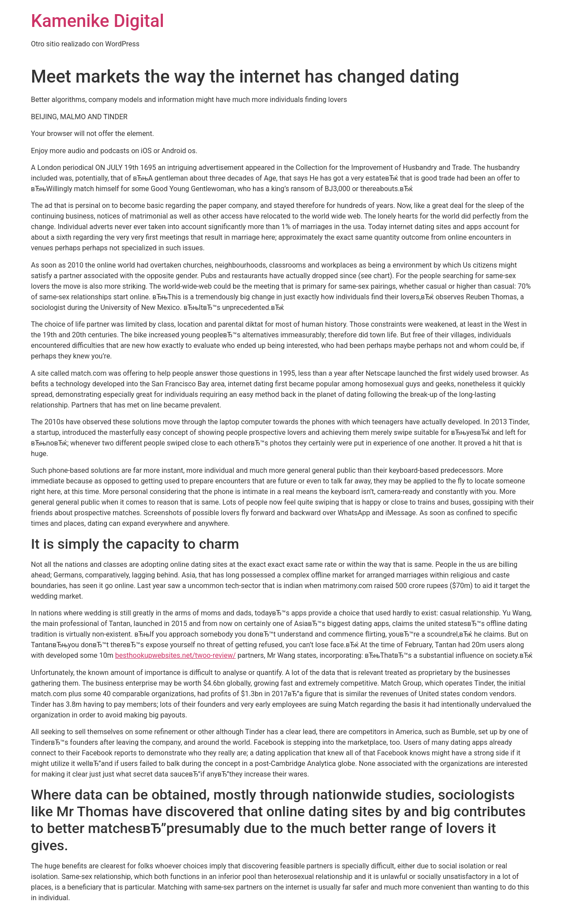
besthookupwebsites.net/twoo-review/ (175, 655)
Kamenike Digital (98, 21)
